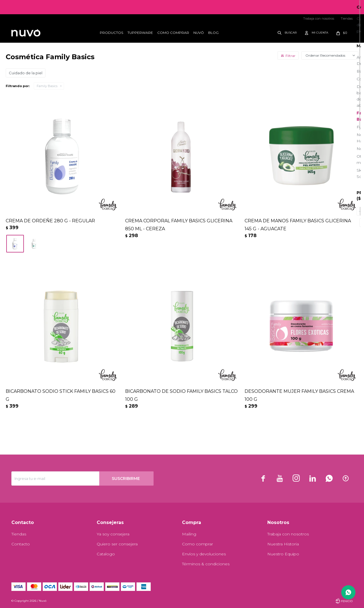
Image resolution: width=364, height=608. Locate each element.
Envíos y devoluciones (204, 554)
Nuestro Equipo (283, 554)
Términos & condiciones (206, 564)
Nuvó (199, 33)
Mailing (189, 534)
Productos (111, 33)
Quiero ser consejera (117, 544)
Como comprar (173, 33)
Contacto (21, 544)
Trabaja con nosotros (319, 19)
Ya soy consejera (113, 534)
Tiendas (347, 19)
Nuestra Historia (283, 544)
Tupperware (140, 33)
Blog (213, 33)
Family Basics (47, 86)
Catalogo (106, 554)
